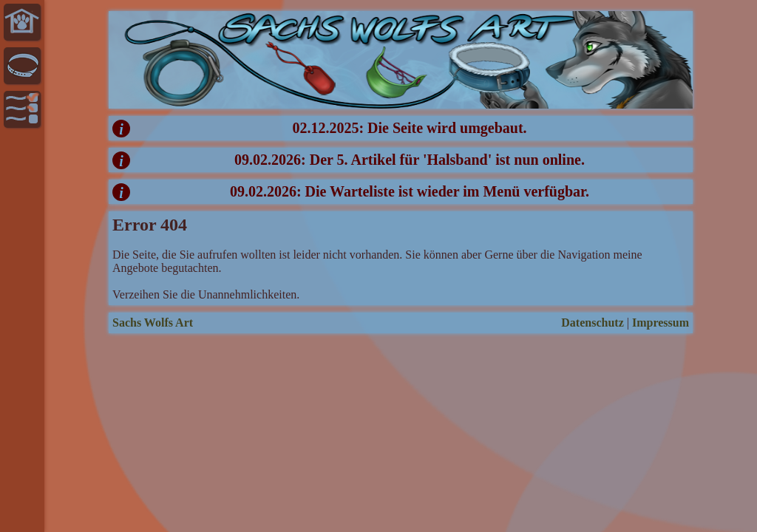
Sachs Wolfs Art (153, 323)
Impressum (661, 323)
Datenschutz (592, 323)
